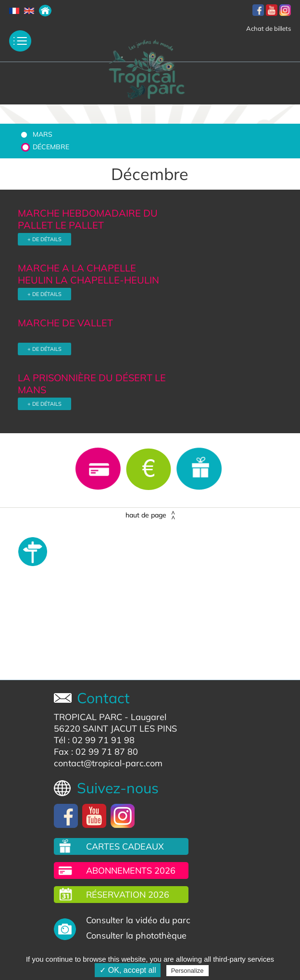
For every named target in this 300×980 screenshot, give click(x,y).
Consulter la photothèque (136, 935)
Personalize (187, 971)
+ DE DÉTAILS (44, 239)
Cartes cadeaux (125, 846)
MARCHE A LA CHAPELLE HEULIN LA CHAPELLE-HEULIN (88, 274)
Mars (43, 134)
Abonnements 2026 (131, 870)
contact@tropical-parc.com (108, 763)
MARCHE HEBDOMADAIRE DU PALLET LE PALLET (88, 219)
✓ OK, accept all (128, 970)
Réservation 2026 (128, 895)
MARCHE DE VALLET (65, 323)
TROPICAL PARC (88, 717)
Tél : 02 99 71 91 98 (94, 740)
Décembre (51, 147)
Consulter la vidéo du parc (138, 920)
